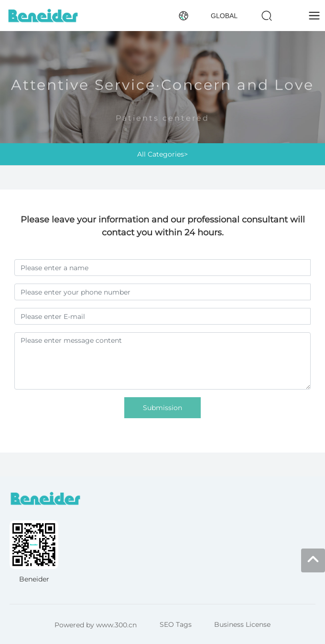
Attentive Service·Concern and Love (162, 89)
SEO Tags (176, 624)
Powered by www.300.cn (96, 625)
